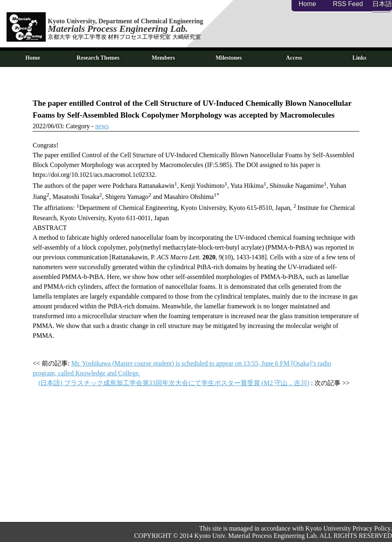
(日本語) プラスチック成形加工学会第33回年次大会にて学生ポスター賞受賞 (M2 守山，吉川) (174, 383)
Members (164, 58)
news (102, 126)
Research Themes (98, 58)
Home (308, 4)
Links (359, 58)
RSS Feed (348, 4)
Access (294, 58)
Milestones (229, 58)
